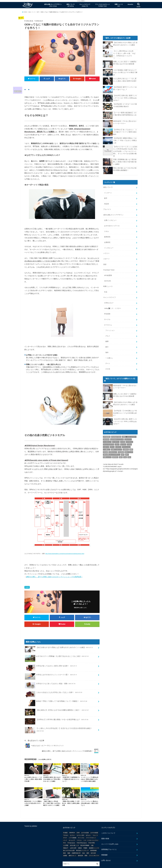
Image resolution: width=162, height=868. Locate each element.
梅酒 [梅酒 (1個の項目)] (69, 844)
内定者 (106, 204)
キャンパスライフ (85, 5)
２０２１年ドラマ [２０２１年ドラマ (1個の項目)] (94, 847)
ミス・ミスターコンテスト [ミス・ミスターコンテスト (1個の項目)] (91, 832)
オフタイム (108, 324)
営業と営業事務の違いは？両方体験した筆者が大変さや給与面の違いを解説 (125, 162)
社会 (106, 291)
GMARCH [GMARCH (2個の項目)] (72, 824)
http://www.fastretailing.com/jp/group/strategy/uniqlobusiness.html (65, 545)
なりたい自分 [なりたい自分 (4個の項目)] (80, 826)
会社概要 (27, 865)
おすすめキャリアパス (112, 225)
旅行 (107, 346)
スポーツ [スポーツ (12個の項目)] (106, 446)
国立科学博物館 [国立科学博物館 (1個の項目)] (85, 837)
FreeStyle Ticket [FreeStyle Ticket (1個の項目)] (116, 436)
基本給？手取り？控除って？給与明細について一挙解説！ (56, 693)
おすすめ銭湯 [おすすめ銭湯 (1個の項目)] (94, 824)
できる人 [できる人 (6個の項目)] (66, 826)
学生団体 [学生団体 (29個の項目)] (121, 451)
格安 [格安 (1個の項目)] (64, 844)
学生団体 (107, 313)
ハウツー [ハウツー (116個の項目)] (118, 446)
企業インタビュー (110, 220)
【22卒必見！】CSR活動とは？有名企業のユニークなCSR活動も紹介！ (125, 412)
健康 (107, 340)
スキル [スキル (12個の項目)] (129, 443)
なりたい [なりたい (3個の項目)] (73, 826)
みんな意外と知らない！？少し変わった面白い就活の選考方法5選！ (125, 80)
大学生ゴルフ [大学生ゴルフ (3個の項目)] (113, 451)
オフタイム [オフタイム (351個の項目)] (129, 441)
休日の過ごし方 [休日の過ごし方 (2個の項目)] (74, 837)
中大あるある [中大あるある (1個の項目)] (71, 834)
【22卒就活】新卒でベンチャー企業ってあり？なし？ (125, 88)
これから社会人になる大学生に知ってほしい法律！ (54, 684)
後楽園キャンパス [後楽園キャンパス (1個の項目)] (94, 839)
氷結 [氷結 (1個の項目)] (83, 844)
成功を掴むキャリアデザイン (53, 5)
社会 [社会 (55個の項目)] (125, 456)
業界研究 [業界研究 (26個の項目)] (115, 456)
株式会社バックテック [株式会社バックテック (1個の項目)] (82, 842)
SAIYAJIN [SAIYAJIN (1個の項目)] (106, 438)
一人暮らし (109, 357)
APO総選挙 (108, 275)
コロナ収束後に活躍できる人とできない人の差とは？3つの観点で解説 (125, 72)
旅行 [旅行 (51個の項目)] (127, 453)
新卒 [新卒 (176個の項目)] (123, 453)
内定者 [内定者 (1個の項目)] (105, 451)
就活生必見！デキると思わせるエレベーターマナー (125, 122)
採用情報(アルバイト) (109, 841)
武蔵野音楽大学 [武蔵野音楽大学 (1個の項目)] (76, 844)
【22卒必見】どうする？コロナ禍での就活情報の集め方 (125, 105)
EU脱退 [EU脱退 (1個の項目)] (65, 824)
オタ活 (108, 368)
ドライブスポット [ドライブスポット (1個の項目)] (91, 829)
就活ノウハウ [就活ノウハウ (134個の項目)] (129, 451)
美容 (105, 264)
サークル (107, 319)
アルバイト (107, 209)
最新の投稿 (105, 830)
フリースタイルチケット (102, 5)
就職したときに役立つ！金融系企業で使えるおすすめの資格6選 (125, 63)
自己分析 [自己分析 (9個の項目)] (93, 844)
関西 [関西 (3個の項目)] (86, 847)
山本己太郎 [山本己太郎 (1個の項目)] (73, 839)
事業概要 (104, 846)
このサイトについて (108, 824)
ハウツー (106, 253)
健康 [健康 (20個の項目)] (131, 448)
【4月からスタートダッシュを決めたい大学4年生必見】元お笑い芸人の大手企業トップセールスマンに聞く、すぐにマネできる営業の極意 (125, 151)
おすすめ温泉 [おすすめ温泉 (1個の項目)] (85, 824)
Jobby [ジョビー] (120, 865)
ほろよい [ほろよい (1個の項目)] (88, 826)
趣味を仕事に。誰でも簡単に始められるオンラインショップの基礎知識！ (54, 568)
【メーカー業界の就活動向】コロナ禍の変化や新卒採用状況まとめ (125, 114)
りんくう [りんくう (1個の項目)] (95, 826)
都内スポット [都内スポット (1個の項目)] (73, 847)
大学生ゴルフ (109, 302)
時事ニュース (119, 5)
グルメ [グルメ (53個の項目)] (117, 443)
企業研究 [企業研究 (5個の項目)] (126, 448)
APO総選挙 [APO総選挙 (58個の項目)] (107, 436)
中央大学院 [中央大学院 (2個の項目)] (92, 834)
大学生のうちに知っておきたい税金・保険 (50, 676)
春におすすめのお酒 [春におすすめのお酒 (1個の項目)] (69, 842)
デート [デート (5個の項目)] (112, 446)
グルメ (108, 335)
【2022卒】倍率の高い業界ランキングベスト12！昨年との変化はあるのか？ (125, 98)
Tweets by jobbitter (31, 817)
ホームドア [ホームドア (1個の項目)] (72, 832)
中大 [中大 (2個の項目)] (64, 834)
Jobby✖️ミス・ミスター (113, 308)
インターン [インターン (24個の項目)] (116, 441)
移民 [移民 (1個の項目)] (88, 844)
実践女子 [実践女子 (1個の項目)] (66, 839)
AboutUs (130, 4)
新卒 (28, 578)
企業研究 (107, 242)
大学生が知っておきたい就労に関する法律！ (51, 658)
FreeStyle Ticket (109, 269)
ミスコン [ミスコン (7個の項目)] (79, 832)
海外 (107, 351)
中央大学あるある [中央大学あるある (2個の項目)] (82, 834)
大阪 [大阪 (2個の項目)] (92, 837)
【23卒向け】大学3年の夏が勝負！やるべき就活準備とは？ (57, 712)
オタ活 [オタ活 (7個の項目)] (123, 441)
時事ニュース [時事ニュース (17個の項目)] (107, 456)
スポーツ (106, 258)
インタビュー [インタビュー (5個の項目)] (107, 441)
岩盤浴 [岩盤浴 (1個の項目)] (80, 839)
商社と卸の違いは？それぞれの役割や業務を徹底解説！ (125, 169)
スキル (106, 231)
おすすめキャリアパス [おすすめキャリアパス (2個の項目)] (117, 438)
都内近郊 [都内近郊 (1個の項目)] (80, 847)
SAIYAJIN (108, 280)
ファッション (110, 329)
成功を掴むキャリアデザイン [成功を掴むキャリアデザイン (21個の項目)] (112, 453)
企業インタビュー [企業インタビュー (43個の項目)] (116, 448)
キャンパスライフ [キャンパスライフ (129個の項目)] (108, 443)
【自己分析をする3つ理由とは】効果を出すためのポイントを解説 (59, 639)
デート (108, 362)
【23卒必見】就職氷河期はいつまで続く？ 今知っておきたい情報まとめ (125, 140)
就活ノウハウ (71, 5)
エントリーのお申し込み (110, 835)
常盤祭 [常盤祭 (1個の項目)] (85, 839)
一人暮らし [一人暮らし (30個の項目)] (107, 448)
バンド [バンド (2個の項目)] (65, 832)
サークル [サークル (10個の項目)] (123, 443)
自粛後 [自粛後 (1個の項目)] (65, 847)
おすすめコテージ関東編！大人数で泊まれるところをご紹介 (57, 648)
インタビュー (109, 247)
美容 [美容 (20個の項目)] (129, 456)
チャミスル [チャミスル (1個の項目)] (81, 829)
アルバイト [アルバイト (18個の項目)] (128, 438)
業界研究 (107, 236)
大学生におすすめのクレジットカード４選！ (51, 667)
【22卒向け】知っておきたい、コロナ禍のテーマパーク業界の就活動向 (125, 132)
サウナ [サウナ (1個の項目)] (65, 829)
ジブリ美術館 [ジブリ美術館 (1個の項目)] (73, 829)
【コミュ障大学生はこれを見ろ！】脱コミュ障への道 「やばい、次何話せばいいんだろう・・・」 (124, 55)
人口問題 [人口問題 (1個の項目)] (66, 837)
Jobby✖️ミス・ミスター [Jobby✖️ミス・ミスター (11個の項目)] (129, 436)
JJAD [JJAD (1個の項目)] (78, 824)
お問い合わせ (106, 852)
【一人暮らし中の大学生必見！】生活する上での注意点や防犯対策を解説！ (59, 721)
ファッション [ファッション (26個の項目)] (126, 446)
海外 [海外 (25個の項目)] (121, 456)
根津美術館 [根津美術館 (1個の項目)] (94, 842)
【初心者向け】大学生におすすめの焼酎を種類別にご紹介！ (57, 702)
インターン (108, 193)
